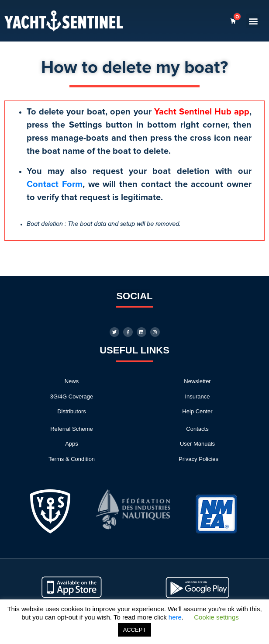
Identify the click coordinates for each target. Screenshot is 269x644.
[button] (253, 21)
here (175, 617)
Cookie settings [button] (216, 617)
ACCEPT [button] (135, 630)
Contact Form (55, 184)
